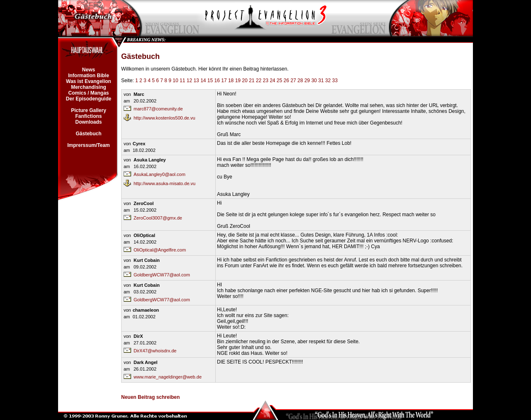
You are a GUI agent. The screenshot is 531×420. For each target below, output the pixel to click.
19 (238, 81)
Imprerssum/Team (89, 145)
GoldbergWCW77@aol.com (162, 275)
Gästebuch (89, 134)
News (88, 70)
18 (231, 81)
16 (217, 81)
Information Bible (89, 76)
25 (279, 81)
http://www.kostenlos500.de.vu (164, 118)
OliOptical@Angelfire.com (160, 250)
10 (175, 81)
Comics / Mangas (89, 93)
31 (321, 81)
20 (245, 81)
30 (314, 81)
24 (272, 81)
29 (307, 81)
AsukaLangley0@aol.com (160, 174)
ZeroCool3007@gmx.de (158, 218)
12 (189, 81)
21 (252, 81)
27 (293, 81)
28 (300, 81)
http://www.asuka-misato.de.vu (164, 183)
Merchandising (89, 87)
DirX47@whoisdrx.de (155, 351)
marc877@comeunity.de (158, 109)
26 (286, 81)
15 (210, 81)
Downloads (89, 122)
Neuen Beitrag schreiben (150, 397)
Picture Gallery (89, 110)
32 (328, 81)
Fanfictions (89, 116)
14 (203, 81)
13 (196, 81)
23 (265, 81)
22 (259, 81)
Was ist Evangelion (89, 81)
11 (182, 81)
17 (224, 81)
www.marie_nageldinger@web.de (168, 377)
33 (335, 81)
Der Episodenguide (88, 99)
